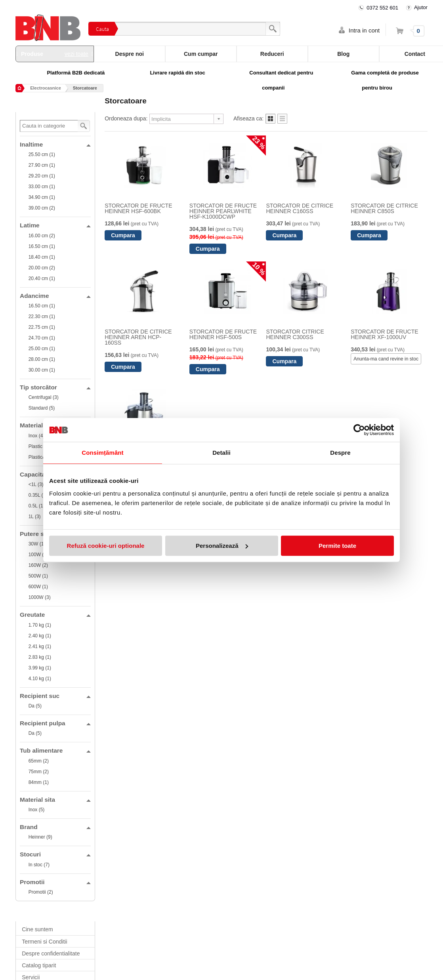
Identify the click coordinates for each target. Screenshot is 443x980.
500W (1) (38, 576)
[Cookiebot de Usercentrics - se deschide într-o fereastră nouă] (359, 430)
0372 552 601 (382, 8)
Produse (55, 54)
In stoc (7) (39, 865)
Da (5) (35, 706)
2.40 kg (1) (40, 636)
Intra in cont (364, 30)
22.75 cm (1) (42, 327)
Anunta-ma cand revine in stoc (386, 359)
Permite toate (337, 546)
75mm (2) (39, 772)
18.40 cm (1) (42, 257)
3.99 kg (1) (40, 668)
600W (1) (38, 587)
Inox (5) (37, 810)
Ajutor (421, 7)
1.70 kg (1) (40, 625)
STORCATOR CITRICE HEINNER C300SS (295, 334)
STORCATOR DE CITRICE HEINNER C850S (384, 208)
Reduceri (272, 54)
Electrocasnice (46, 88)
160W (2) (38, 565)
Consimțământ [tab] (102, 453)
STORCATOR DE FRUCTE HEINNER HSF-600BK (138, 208)
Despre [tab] (340, 453)
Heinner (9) (40, 837)
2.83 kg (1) (40, 657)
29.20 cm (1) (42, 176)
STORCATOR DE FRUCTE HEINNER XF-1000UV (384, 334)
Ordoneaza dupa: (126, 118)
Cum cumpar (201, 54)
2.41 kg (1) (40, 646)
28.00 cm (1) (42, 359)
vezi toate (76, 54)
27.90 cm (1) (42, 165)
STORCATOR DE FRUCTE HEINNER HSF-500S (223, 334)
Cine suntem (37, 929)
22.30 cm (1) (42, 316)
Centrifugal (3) (44, 397)
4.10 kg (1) (40, 679)
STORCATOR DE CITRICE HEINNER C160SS (300, 208)
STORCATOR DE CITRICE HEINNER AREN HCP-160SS (138, 337)
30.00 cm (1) (42, 370)
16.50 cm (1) (42, 246)
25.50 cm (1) (42, 154)
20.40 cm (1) (42, 278)
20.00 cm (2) (42, 268)
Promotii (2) (41, 892)
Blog (343, 54)
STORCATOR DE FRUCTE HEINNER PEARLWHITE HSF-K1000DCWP (223, 211)
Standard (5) (42, 408)
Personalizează (222, 546)
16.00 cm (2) (42, 236)
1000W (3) (40, 597)
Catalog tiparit (39, 965)
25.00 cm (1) (42, 349)
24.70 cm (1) (42, 338)
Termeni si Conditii (44, 942)
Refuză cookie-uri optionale (106, 546)
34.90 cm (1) (42, 197)
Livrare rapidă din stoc (177, 73)
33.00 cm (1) (42, 187)
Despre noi (130, 54)
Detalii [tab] (221, 453)
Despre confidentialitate (51, 953)
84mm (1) (39, 782)
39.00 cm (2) (42, 208)
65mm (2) (39, 761)
